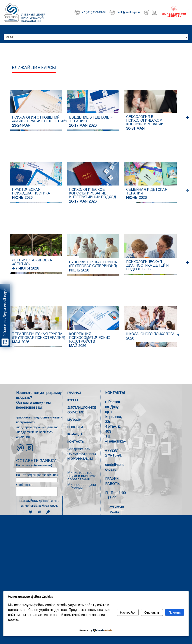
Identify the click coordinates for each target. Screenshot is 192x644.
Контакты (76, 442)
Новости (75, 427)
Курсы (73, 400)
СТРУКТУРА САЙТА (117, 510)
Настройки (128, 612)
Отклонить (152, 612)
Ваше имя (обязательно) (39, 468)
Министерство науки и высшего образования (82, 476)
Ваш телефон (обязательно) (39, 478)
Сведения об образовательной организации (82, 454)
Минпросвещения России (82, 486)
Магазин (74, 420)
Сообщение (39, 489)
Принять (175, 612)
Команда (75, 434)
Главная (74, 393)
